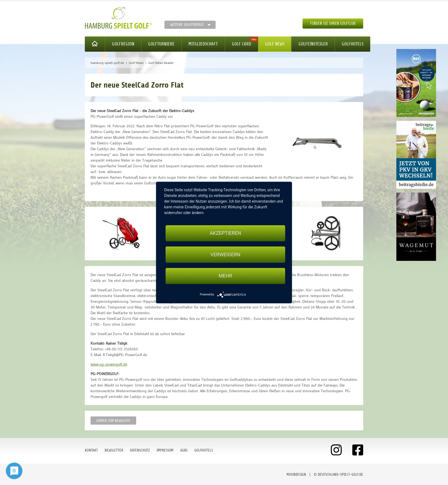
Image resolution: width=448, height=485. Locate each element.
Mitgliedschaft (203, 44)
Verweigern (225, 254)
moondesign (296, 475)
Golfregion (123, 44)
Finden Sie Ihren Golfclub (333, 24)
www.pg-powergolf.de (109, 364)
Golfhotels (353, 44)
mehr (225, 276)
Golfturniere (161, 44)
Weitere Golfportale (187, 25)
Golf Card (242, 44)
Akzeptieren (225, 233)
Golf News (275, 44)
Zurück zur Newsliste (113, 421)
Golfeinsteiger (313, 44)
